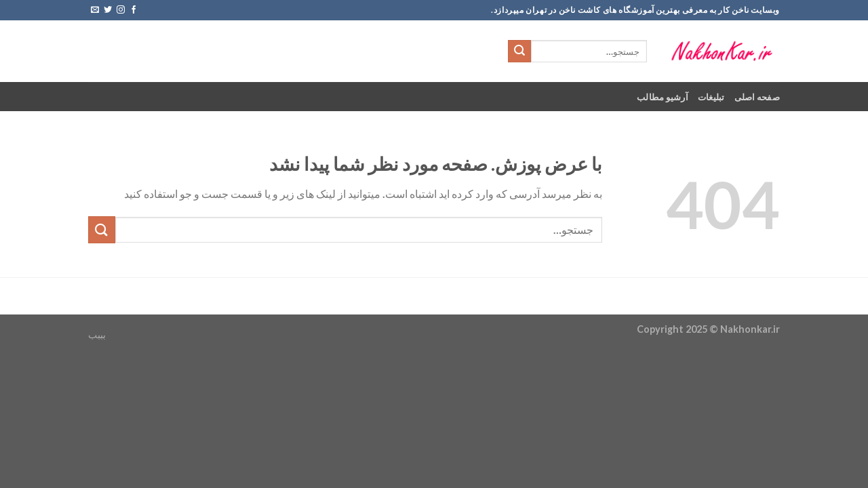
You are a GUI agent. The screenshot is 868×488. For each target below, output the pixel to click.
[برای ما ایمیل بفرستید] (95, 10)
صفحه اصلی (757, 97)
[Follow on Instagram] (121, 10)
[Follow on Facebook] (134, 10)
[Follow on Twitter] (108, 10)
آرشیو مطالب (663, 97)
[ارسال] (519, 52)
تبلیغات (711, 97)
